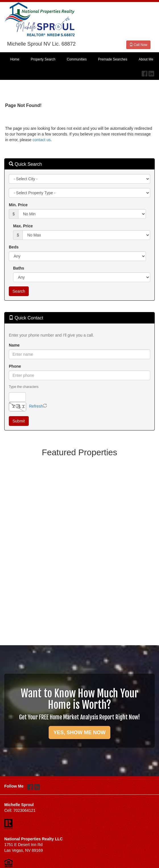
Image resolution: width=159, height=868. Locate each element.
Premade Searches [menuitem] (113, 59)
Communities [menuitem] (77, 59)
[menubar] (79, 60)
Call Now (138, 45)
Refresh (36, 406)
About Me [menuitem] (146, 59)
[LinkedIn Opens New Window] (151, 72)
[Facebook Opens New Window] (144, 72)
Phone (15, 366)
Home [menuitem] (15, 59)
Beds (14, 247)
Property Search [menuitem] (43, 59)
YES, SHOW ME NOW (79, 733)
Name (14, 345)
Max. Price (23, 226)
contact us (42, 140)
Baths (19, 268)
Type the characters (24, 387)
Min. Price (18, 205)
